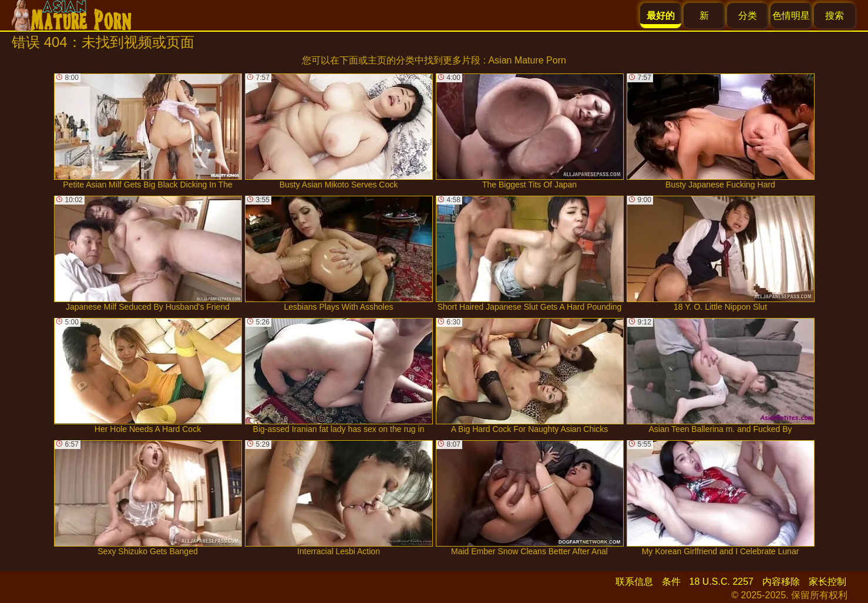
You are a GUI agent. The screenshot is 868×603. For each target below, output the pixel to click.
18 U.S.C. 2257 (721, 582)
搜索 (835, 16)
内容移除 (781, 582)
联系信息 (634, 582)
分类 (748, 16)
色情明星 (791, 16)
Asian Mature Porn (527, 60)
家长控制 (827, 582)
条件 (671, 582)
